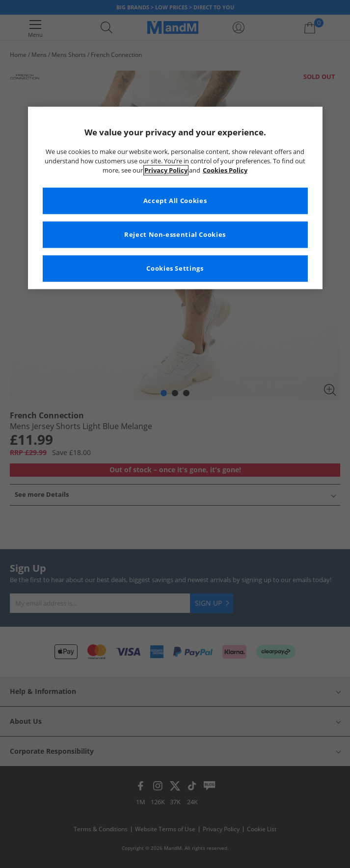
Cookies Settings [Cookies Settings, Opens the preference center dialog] (175, 268)
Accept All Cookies (175, 200)
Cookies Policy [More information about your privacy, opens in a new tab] (225, 170)
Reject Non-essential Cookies (175, 234)
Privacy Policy (166, 170)
